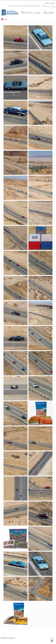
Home (6, 634)
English (48, 3)
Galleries (10, 634)
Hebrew (53, 3)
